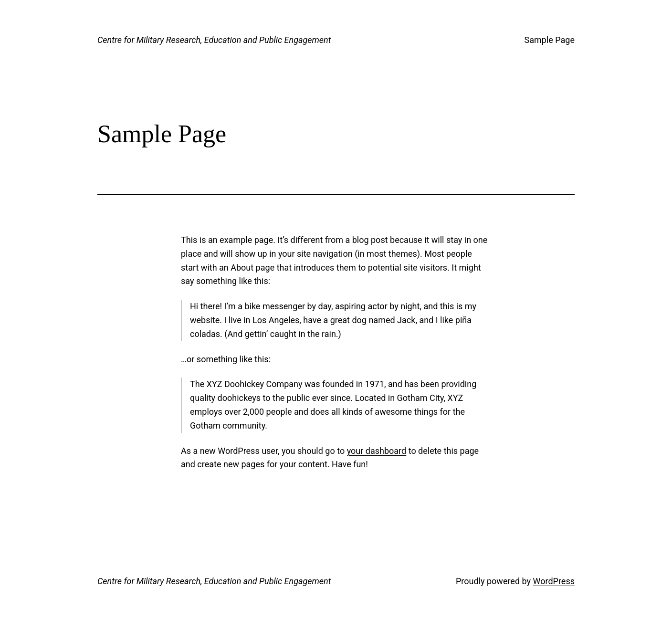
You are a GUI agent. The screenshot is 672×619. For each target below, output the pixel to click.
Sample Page (550, 40)
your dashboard (377, 451)
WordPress (554, 581)
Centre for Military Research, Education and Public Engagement (214, 40)
